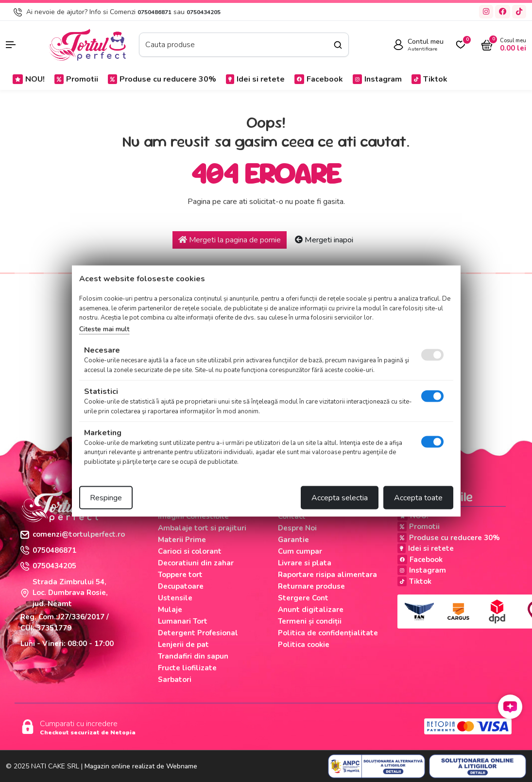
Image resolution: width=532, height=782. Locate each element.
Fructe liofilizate (187, 668)
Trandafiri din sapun (193, 656)
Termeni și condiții (310, 621)
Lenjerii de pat (183, 645)
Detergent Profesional (198, 633)
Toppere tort (180, 575)
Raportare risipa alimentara (327, 575)
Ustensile (175, 598)
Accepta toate (418, 498)
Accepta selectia (340, 498)
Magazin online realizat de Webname (141, 766)
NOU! (29, 79)
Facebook (319, 79)
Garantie (293, 540)
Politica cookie (304, 645)
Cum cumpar (300, 551)
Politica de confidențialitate (328, 633)
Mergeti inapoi (324, 240)
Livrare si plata (305, 563)
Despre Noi (297, 528)
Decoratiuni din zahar (196, 563)
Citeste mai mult (104, 329)
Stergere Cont (303, 598)
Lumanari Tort (183, 621)
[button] (22, 45)
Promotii (76, 79)
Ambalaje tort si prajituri (202, 528)
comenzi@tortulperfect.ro (73, 534)
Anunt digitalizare (311, 610)
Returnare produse (311, 586)
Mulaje (170, 610)
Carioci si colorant (190, 551)
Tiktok (429, 79)
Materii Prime (182, 540)
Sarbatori (175, 680)
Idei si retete (255, 79)
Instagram (377, 79)
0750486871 (154, 12)
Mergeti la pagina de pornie (230, 240)
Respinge (106, 498)
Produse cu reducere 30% (162, 79)
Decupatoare (181, 586)
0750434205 (204, 12)
